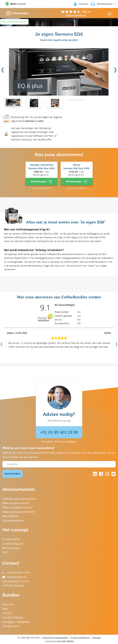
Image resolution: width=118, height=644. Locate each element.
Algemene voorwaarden (55, 638)
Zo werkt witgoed (13, 544)
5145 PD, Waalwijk (13, 586)
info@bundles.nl (14, 577)
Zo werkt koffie (11, 539)
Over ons (8, 604)
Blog (5, 609)
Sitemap (96, 638)
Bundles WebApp (13, 617)
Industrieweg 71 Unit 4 (16, 581)
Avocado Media (65, 641)
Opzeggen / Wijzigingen (16, 622)
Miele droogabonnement (17, 507)
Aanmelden (12, 474)
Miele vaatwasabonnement (19, 512)
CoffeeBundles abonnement (19, 499)
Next (116, 343)
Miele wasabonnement (16, 503)
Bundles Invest (11, 626)
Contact (7, 613)
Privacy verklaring (80, 638)
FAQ (5, 552)
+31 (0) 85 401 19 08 (59, 432)
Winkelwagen (41, 182)
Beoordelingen (11, 548)
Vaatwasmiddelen (13, 521)
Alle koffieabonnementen (14, 22)
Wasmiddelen (11, 516)
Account (81, 4)
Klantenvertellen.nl (76, 15)
